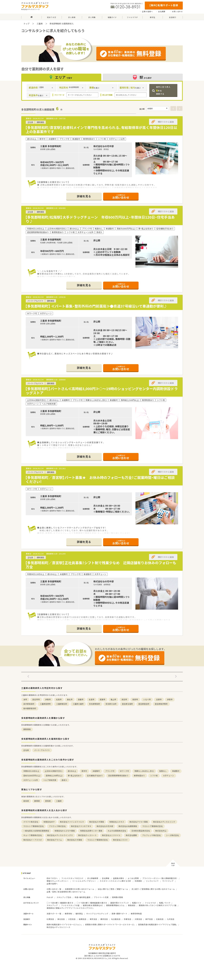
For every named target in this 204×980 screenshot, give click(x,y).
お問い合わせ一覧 (54, 889)
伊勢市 (48, 699)
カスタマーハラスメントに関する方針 (115, 881)
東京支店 (93, 919)
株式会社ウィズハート (87, 835)
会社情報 (106, 878)
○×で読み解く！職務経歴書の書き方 (92, 903)
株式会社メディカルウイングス (60, 835)
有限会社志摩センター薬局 (91, 831)
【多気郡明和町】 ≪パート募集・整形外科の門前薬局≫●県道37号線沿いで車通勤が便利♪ (96, 306)
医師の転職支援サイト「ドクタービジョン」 (64, 924)
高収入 (64, 780)
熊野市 (135, 699)
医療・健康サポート (119, 914)
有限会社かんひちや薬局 (65, 831)
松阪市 (59, 699)
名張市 (92, 699)
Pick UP (50, 897)
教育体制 (68, 914)
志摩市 (159, 699)
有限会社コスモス (117, 822)
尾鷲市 (102, 699)
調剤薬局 (27, 729)
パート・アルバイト (42, 750)
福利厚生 (79, 914)
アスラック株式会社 (57, 826)
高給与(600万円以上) (32, 776)
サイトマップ (168, 881)
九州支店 (171, 919)
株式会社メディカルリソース (58, 927)
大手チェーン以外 (31, 780)
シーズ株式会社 (172, 835)
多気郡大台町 (111, 704)
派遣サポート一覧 (54, 914)
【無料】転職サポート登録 (164, 5)
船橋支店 (83, 919)
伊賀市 (170, 699)
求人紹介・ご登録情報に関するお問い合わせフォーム (153, 889)
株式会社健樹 (131, 835)
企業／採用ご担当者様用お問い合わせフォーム (66, 892)
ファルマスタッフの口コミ (72, 878)
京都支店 (127, 919)
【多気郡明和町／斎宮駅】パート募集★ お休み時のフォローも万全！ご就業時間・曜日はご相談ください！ (100, 480)
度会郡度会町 (144, 704)
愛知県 (48, 801)
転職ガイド (137, 903)
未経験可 (96, 771)
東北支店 (61, 919)
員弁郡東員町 (29, 704)
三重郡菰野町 (45, 704)
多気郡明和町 (95, 704)
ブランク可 (110, 771)
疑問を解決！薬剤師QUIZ (93, 905)
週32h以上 (72, 771)
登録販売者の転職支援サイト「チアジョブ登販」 (158, 924)
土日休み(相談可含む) (53, 771)
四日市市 (36, 699)
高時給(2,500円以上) (54, 776)
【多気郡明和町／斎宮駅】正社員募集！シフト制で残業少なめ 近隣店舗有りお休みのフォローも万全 (101, 565)
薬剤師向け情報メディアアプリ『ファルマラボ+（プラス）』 (70, 908)
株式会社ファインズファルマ (72, 822)
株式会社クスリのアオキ (81, 826)
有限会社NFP (49, 822)
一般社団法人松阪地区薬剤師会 (36, 831)
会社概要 (162, 11)
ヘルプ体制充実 (50, 780)
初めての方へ (52, 878)
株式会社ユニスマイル (111, 835)
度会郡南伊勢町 (161, 704)
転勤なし (163, 771)
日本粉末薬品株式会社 (141, 831)
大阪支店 (138, 919)
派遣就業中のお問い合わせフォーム (79, 889)
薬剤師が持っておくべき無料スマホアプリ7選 (158, 905)
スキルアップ (52, 905)
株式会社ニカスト (120, 840)
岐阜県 (26, 801)
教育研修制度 (136, 914)
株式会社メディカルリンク (164, 822)
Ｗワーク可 (124, 771)
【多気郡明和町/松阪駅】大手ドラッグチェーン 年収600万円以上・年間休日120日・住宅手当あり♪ (100, 219)
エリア (61, 77)
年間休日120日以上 (31, 771)
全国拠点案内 (118, 878)
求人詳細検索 (93, 878)
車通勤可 (176, 771)
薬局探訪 (132, 905)
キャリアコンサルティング (97, 914)
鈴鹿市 (81, 699)
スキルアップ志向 (64, 897)
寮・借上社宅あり (75, 776)
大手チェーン (169, 776)
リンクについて (152, 881)
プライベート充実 (101, 897)
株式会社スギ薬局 (97, 822)
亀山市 (113, 699)
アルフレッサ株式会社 (151, 835)
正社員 (26, 750)
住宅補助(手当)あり (95, 776)
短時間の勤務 (117, 897)
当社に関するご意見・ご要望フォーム (113, 889)
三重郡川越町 (78, 704)
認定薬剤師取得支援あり (118, 776)
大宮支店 (72, 919)
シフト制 (154, 776)
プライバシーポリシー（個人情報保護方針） (160, 878)
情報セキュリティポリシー (58, 881)
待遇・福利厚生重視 (83, 897)
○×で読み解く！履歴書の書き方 (60, 903)
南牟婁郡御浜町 (30, 708)
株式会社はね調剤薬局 (128, 826)
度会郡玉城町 (127, 704)
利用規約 (138, 881)
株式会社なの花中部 (105, 826)
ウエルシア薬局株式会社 (34, 826)
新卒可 (84, 771)
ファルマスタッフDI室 (70, 905)
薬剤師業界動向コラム (115, 905)
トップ (26, 24)
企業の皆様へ (147, 11)
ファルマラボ (150, 903)
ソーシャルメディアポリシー (84, 881)
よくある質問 (133, 878)
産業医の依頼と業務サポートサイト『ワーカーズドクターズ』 (110, 924)
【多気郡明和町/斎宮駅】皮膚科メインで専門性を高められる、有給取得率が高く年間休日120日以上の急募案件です (101, 130)
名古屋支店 (116, 919)
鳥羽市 (124, 699)
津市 (25, 699)
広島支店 (160, 919)
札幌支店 (50, 919)
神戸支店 (149, 919)
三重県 (40, 24)
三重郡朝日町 (62, 704)
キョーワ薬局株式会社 (33, 835)
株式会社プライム (55, 840)
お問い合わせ (177, 11)
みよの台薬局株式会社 (117, 831)
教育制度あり (139, 776)
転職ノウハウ (165, 903)
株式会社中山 (161, 831)
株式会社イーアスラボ (33, 840)
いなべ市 (147, 699)
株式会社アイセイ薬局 (139, 822)
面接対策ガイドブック (120, 903)
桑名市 (70, 699)
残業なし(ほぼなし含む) (144, 771)
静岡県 (37, 801)
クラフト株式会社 (31, 822)
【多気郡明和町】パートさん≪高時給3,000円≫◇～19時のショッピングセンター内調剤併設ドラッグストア (101, 391)
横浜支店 (104, 919)
